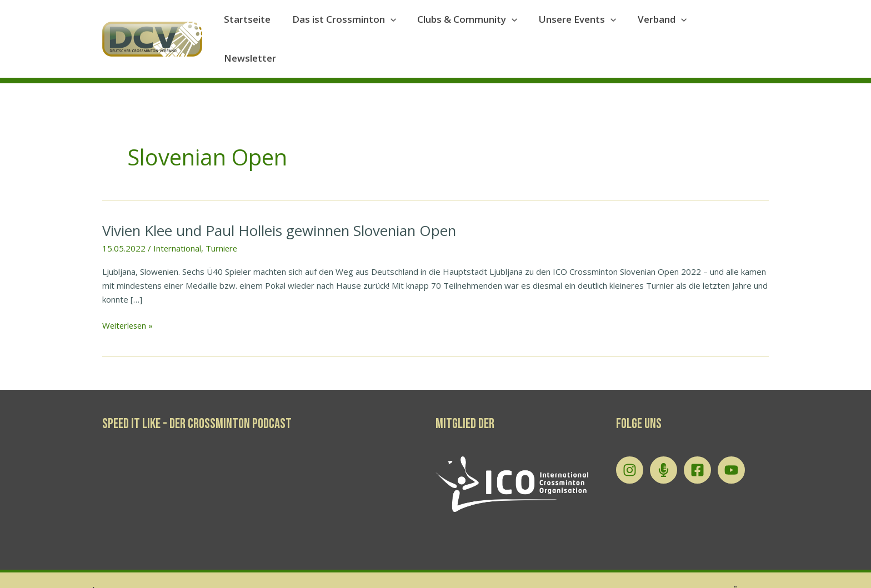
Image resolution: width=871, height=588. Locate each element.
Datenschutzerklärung (710, 566)
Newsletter (733, 26)
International (177, 222)
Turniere (222, 222)
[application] (399, 26)
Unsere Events (582, 26)
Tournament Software (807, 566)
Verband (664, 26)
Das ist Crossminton (353, 26)
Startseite (259, 26)
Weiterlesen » (129, 300)
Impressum (638, 566)
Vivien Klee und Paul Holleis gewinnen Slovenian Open (282, 204)
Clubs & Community (474, 26)
